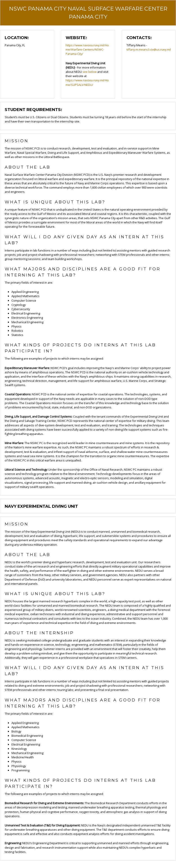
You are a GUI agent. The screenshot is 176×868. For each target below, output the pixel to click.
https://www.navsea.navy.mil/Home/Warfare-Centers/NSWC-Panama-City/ (87, 49)
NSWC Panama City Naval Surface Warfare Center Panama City (88, 13)
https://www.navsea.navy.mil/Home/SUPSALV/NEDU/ (87, 82)
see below (90, 72)
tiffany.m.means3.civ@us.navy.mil (149, 49)
